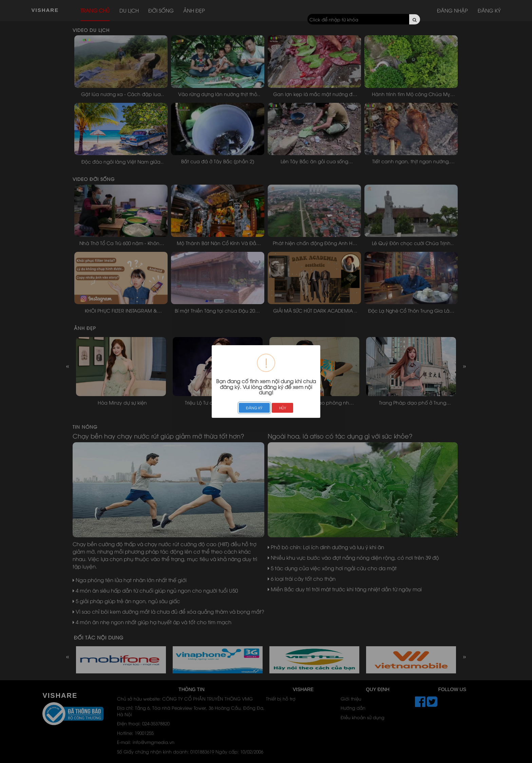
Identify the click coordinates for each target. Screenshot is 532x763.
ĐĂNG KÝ (254, 408)
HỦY (283, 408)
